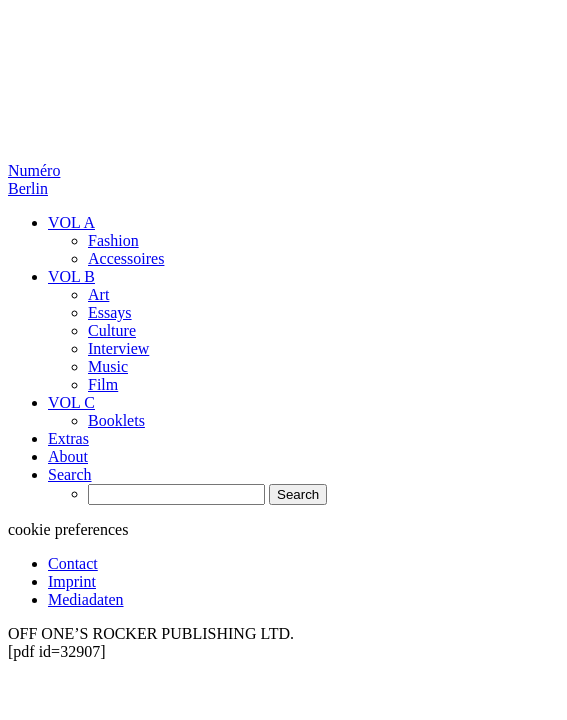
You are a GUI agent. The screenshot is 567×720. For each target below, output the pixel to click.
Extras (68, 438)
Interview (118, 348)
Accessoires (126, 258)
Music (108, 366)
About (68, 456)
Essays (110, 312)
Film (103, 384)
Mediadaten (86, 599)
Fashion (113, 240)
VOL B (71, 276)
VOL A (71, 222)
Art (98, 294)
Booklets (116, 420)
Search (70, 474)
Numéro (34, 179)
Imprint (72, 581)
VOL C (71, 402)
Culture (112, 330)
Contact (73, 563)
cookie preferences (68, 529)
